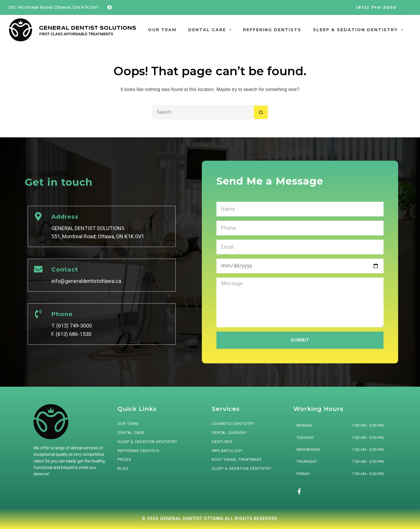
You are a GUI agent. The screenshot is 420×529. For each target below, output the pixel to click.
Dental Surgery (229, 433)
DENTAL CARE (131, 433)
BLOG (123, 468)
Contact (65, 269)
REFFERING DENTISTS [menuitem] (272, 30)
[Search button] (261, 112)
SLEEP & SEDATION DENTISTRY (147, 442)
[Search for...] (203, 112)
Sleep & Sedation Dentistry (242, 468)
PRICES (124, 459)
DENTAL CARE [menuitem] (211, 30)
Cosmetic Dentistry (233, 424)
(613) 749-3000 (376, 7)
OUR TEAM (128, 424)
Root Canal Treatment (237, 459)
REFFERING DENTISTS (139, 451)
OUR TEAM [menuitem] (162, 30)
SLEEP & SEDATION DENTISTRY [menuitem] (359, 30)
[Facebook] (110, 7)
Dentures (222, 442)
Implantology (227, 451)
